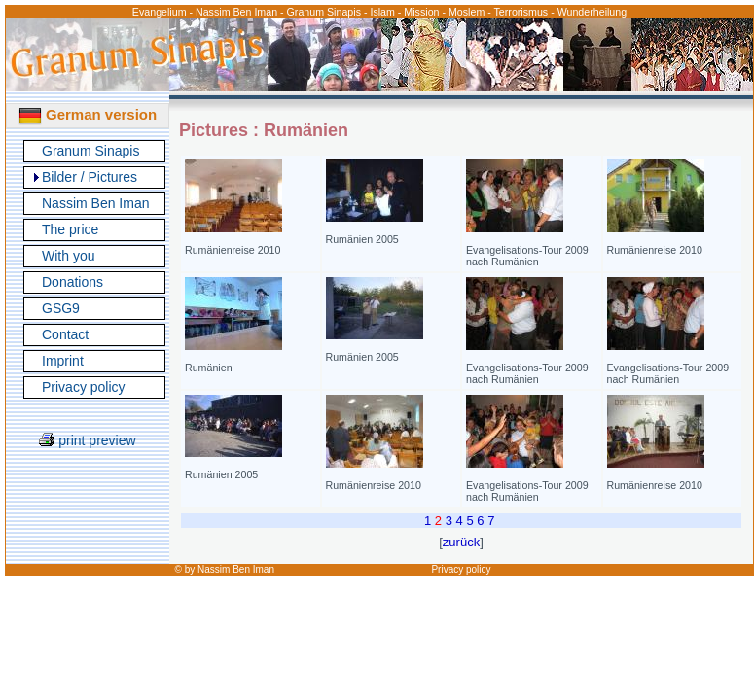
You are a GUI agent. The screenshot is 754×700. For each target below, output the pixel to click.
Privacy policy (84, 387)
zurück (461, 542)
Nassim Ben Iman (95, 203)
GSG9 (61, 308)
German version (88, 114)
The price (70, 229)
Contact (65, 334)
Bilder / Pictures (90, 177)
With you (68, 256)
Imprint (63, 361)
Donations (72, 282)
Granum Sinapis (90, 151)
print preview (87, 440)
